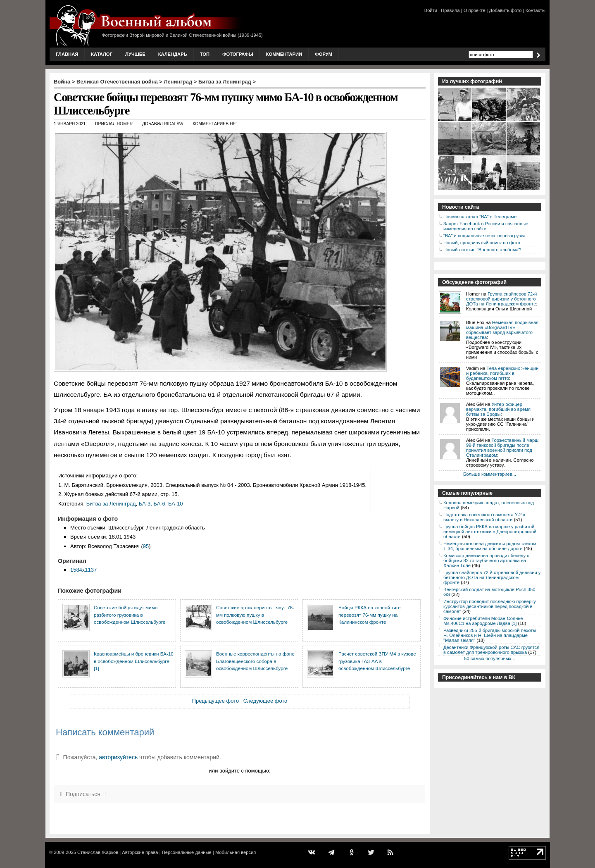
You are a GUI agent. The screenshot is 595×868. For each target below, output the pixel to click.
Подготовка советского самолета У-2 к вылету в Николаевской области (484, 517)
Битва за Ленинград (225, 82)
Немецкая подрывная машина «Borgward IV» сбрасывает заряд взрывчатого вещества (502, 330)
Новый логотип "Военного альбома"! (482, 250)
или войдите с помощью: (239, 771)
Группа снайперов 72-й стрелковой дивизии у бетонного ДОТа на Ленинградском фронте (501, 299)
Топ (205, 54)
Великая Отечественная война (117, 82)
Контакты (535, 10)
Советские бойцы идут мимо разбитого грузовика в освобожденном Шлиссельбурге (130, 615)
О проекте (475, 10)
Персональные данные (187, 852)
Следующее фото (265, 701)
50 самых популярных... (489, 658)
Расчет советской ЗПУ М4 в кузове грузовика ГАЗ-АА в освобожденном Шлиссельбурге (377, 661)
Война (62, 82)
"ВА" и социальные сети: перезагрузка (484, 236)
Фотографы (238, 54)
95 (146, 546)
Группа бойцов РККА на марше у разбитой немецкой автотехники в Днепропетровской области (490, 532)
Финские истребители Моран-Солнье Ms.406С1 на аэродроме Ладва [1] (483, 621)
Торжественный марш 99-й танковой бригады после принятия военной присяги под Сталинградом (502, 448)
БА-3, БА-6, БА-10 (161, 504)
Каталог (102, 54)
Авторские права (140, 852)
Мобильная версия (236, 852)
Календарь (173, 54)
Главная (67, 54)
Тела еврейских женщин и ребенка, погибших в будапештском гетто (502, 373)
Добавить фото (506, 10)
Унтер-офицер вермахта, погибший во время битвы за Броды (498, 409)
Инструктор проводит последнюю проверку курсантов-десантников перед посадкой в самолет (490, 606)
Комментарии (284, 54)
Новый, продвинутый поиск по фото (482, 243)
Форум (324, 54)
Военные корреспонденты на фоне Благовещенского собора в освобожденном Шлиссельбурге (255, 661)
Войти (431, 10)
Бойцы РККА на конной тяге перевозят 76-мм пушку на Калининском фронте (369, 615)
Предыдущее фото (215, 701)
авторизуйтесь (118, 757)
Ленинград (178, 82)
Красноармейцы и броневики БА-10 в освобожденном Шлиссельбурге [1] (134, 661)
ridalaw (174, 124)
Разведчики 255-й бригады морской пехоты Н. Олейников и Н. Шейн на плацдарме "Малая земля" (490, 635)
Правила (450, 10)
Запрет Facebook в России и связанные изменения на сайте (486, 226)
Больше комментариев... (490, 474)
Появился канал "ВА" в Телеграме (480, 217)
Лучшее (135, 54)
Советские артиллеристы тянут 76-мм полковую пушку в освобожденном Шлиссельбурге (255, 615)
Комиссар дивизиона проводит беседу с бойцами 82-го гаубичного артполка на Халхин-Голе (486, 560)
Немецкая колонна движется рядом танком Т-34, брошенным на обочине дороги (490, 546)
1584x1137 (83, 570)
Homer (125, 124)
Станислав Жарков (98, 852)
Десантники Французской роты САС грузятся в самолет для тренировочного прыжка (491, 650)
